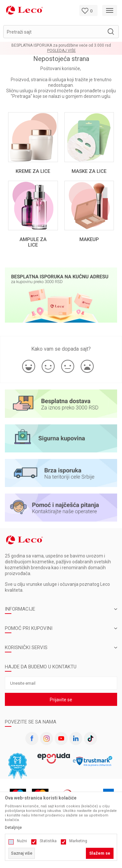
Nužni (22, 841)
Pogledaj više (61, 51)
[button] (61, 32)
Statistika (48, 841)
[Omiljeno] (88, 10)
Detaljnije (13, 828)
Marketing (78, 841)
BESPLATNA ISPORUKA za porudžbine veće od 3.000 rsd (61, 45)
